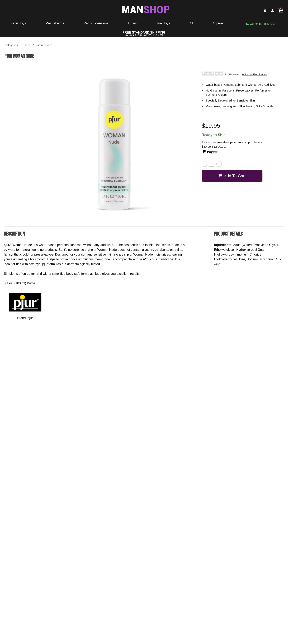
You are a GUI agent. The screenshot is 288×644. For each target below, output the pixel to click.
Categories (11, 45)
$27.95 (259, 558)
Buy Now (33, 451)
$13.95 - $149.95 (75, 558)
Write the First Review (255, 74)
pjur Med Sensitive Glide (29, 548)
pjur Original (75, 548)
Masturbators (55, 23)
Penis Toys (18, 23)
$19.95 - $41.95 (213, 558)
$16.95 (121, 558)
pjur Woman (167, 548)
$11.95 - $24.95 (199, 442)
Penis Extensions (96, 23)
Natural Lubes (44, 45)
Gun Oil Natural (199, 430)
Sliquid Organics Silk (89, 430)
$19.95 (28, 558)
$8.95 (144, 442)
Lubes (132, 23)
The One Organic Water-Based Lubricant (33, 432)
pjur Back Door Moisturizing (213, 548)
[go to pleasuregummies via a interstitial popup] (259, 24)
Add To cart (232, 176)
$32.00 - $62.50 (167, 558)
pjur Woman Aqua (121, 548)
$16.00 (88, 442)
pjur (30, 318)
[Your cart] (280, 11)
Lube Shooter (144, 430)
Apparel (218, 23)
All (191, 23)
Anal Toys (163, 23)
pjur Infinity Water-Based (259, 548)
